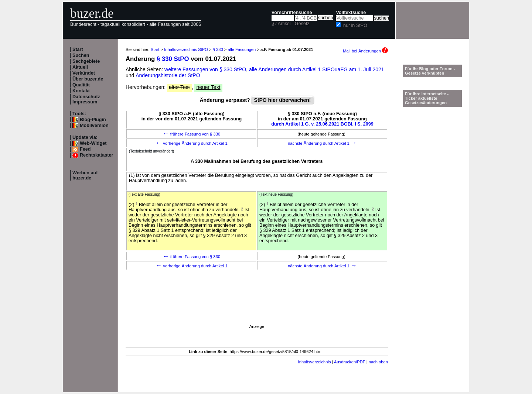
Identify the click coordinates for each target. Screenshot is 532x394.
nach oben (378, 362)
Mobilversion (94, 126)
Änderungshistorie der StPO (168, 75)
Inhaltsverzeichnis (315, 362)
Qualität (81, 85)
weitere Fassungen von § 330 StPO (205, 69)
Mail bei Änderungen (365, 51)
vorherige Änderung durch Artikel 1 (192, 143)
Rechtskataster (96, 155)
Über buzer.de (88, 79)
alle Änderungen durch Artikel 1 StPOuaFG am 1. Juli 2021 (317, 69)
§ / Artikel (281, 24)
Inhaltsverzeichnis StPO (186, 49)
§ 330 (218, 49)
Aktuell (80, 67)
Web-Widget (93, 143)
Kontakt (81, 91)
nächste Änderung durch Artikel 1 (322, 143)
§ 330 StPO (173, 59)
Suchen (81, 55)
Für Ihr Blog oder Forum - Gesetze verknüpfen (430, 71)
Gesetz (302, 24)
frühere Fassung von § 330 (192, 134)
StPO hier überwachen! (282, 100)
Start (78, 49)
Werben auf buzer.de (85, 175)
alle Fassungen (242, 49)
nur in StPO (355, 25)
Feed (85, 149)
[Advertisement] (257, 308)
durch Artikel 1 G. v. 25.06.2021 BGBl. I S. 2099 (322, 124)
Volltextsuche (351, 13)
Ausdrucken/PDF (350, 362)
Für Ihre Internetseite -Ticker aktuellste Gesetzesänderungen (427, 98)
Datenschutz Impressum (86, 99)
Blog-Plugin (93, 120)
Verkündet (84, 73)
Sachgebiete (86, 61)
